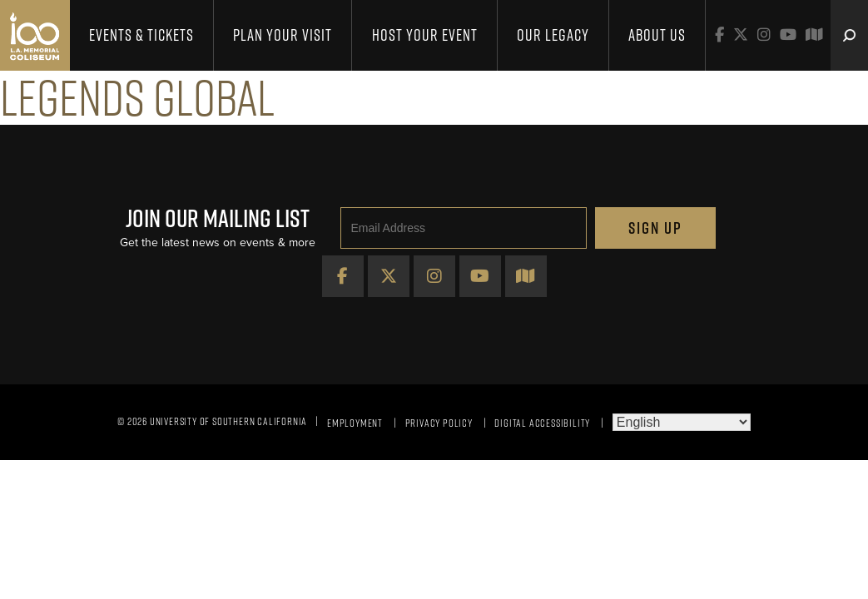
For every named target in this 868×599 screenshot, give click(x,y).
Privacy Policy (439, 423)
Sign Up (655, 228)
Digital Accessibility (542, 423)
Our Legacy (553, 35)
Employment (355, 423)
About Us (657, 35)
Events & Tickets (141, 35)
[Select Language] (682, 422)
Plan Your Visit (283, 35)
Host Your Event (425, 35)
